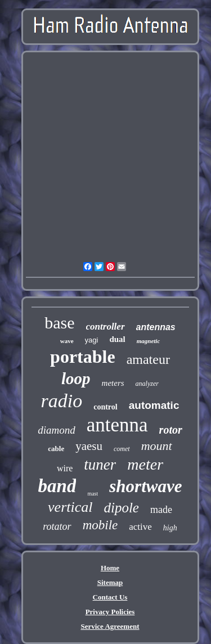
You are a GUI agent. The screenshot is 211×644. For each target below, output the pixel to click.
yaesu (89, 446)
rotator (57, 526)
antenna (117, 425)
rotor (171, 430)
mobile (100, 525)
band (57, 486)
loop (76, 379)
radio (62, 401)
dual (117, 339)
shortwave (145, 486)
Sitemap (110, 582)
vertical (70, 507)
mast (93, 494)
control (105, 407)
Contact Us (110, 597)
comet (122, 449)
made (161, 510)
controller (105, 326)
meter (145, 464)
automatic (154, 405)
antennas (156, 327)
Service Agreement (110, 626)
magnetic (149, 341)
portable (83, 357)
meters (113, 383)
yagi (92, 340)
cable (56, 449)
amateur (148, 359)
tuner (100, 465)
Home (110, 568)
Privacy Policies (110, 612)
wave (67, 341)
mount (157, 446)
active (140, 527)
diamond (57, 430)
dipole (121, 508)
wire (65, 468)
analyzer (147, 384)
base (59, 323)
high (170, 528)
